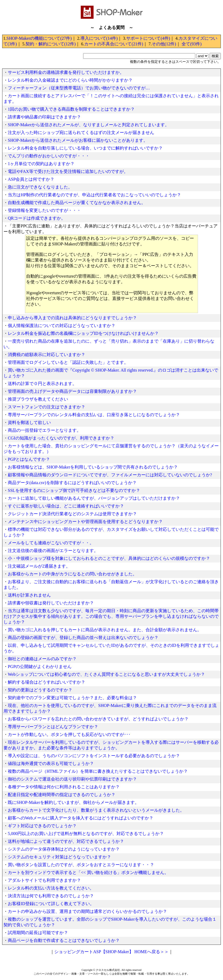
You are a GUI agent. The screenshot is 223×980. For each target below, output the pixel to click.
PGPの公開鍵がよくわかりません (40, 667)
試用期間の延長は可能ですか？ (38, 933)
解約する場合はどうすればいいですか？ (47, 682)
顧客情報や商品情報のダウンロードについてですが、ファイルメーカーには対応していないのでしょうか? (110, 475)
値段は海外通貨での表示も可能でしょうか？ (51, 763)
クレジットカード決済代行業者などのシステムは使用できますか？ (72, 514)
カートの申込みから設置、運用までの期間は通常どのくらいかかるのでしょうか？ (87, 911)
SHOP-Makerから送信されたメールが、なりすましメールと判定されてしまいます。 (89, 125)
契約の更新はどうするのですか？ (40, 690)
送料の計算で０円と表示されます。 (42, 384)
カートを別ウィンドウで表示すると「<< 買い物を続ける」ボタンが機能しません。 (88, 872)
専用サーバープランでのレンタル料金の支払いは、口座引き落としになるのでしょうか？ (94, 415)
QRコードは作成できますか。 (37, 218)
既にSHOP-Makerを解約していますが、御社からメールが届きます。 (73, 802)
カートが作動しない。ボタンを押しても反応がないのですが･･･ (69, 734)
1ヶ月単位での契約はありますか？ (41, 164)
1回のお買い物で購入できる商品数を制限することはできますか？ (71, 109)
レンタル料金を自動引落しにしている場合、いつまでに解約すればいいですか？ (85, 148)
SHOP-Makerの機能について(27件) (39, 38)
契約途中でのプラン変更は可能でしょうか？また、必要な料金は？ (72, 698)
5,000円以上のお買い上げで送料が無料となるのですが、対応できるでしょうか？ (86, 834)
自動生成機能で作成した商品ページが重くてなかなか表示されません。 (77, 203)
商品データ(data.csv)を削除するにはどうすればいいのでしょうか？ (72, 483)
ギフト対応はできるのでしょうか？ (42, 826)
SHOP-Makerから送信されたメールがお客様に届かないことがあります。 (78, 140)
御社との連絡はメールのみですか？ (42, 659)
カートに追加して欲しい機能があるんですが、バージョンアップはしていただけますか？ (94, 498)
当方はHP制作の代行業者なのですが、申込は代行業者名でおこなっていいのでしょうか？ (94, 195)
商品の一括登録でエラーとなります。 (44, 430)
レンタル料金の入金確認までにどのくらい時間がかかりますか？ (70, 80)
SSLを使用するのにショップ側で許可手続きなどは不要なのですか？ (74, 490)
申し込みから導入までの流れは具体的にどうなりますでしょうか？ (72, 318)
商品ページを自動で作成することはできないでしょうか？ (64, 940)
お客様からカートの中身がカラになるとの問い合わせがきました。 (72, 574)
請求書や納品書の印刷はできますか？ (44, 117)
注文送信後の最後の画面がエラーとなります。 (53, 551)
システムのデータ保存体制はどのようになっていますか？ (64, 849)
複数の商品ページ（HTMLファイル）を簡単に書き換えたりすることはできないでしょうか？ (98, 771)
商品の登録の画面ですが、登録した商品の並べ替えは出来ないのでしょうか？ (83, 638)
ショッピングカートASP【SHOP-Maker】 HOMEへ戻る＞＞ (111, 952)
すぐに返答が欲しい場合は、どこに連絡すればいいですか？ (66, 506)
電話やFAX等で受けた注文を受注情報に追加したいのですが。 (68, 171)
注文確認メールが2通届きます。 (39, 566)
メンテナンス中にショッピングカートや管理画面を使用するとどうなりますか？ (85, 522)
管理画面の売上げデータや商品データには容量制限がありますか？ (72, 391)
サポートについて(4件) (148, 38)
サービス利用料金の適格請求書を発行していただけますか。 (66, 72)
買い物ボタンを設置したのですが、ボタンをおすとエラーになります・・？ (81, 865)
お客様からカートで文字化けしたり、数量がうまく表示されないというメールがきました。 (96, 810)
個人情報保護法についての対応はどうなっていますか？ (62, 326)
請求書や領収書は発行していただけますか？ (51, 603)
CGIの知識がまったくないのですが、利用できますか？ (61, 438)
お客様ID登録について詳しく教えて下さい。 (51, 904)
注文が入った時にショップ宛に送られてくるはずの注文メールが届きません (81, 133)
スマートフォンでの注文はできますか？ (47, 407)
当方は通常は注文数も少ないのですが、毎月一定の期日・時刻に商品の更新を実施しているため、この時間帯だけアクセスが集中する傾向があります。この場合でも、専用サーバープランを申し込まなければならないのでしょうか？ (111, 616)
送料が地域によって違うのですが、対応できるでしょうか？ (66, 841)
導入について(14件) (99, 38)
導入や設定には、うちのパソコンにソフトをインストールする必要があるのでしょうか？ (94, 756)
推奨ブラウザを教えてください (38, 399)
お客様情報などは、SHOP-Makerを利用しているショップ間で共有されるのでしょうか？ (93, 467)
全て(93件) (192, 44)
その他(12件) (164, 44)
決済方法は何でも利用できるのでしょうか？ (51, 896)
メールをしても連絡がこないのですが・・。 (51, 543)
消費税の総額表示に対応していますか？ (47, 355)
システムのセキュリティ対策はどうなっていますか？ (59, 857)
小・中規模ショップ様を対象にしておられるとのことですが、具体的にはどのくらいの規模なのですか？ (109, 558)
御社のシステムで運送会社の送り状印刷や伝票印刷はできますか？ (72, 779)
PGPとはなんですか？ (29, 459)
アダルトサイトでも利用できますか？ (44, 880)
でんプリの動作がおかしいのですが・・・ (49, 156)
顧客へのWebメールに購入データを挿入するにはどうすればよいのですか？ (81, 818)
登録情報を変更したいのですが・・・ (44, 210)
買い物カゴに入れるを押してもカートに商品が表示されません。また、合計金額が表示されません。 (105, 630)
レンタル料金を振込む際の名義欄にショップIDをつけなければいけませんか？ (83, 333)
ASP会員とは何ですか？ (31, 179)
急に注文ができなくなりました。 (40, 187)
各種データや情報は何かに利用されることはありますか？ (64, 787)
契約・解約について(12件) (51, 44)
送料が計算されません (29, 595)
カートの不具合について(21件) (114, 44)
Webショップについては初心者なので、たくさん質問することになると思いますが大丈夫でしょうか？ (106, 674)
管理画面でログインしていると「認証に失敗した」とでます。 (68, 362)
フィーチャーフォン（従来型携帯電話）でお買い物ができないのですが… (79, 88)
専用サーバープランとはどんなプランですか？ (53, 727)
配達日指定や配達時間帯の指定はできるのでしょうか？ (62, 795)
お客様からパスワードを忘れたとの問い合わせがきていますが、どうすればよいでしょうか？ (98, 719)
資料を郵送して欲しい (29, 422)
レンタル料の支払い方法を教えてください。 (51, 888)
